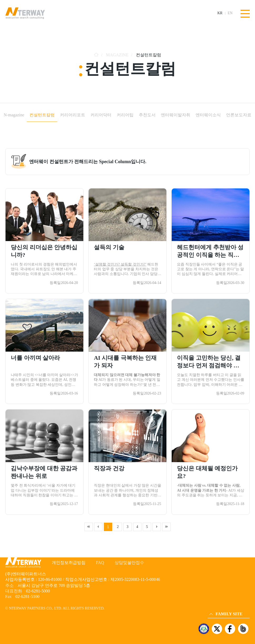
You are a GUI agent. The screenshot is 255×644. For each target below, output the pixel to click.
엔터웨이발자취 (176, 115)
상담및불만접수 (129, 563)
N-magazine (14, 115)
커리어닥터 (101, 115)
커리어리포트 (73, 115)
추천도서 (147, 115)
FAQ (100, 563)
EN (230, 13)
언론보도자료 (239, 115)
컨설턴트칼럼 (42, 115)
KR (220, 13)
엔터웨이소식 (208, 115)
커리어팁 (125, 115)
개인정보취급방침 (69, 563)
